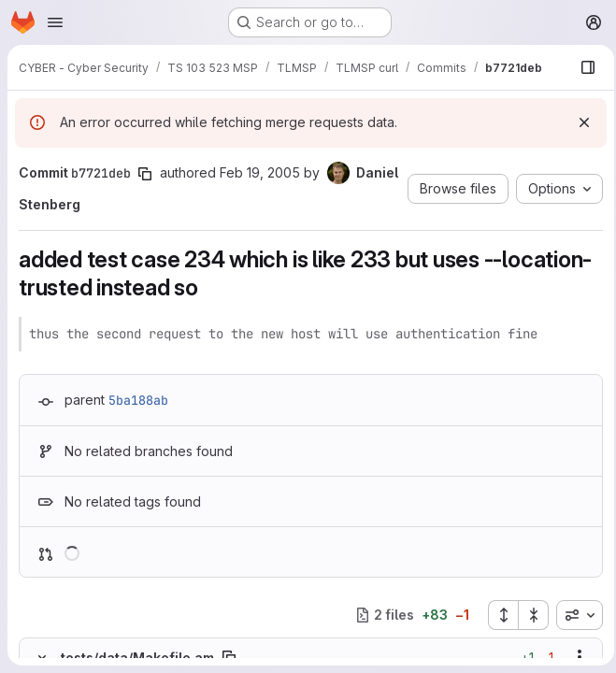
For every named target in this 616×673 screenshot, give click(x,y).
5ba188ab (138, 400)
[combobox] (574, 615)
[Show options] (574, 657)
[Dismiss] (579, 122)
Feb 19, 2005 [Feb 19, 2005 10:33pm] (260, 172)
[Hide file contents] (42, 657)
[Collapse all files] (528, 615)
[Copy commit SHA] (145, 174)
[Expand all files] (497, 615)
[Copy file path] (229, 657)
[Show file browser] (582, 67)
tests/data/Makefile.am (137, 658)
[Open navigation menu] (55, 22)
